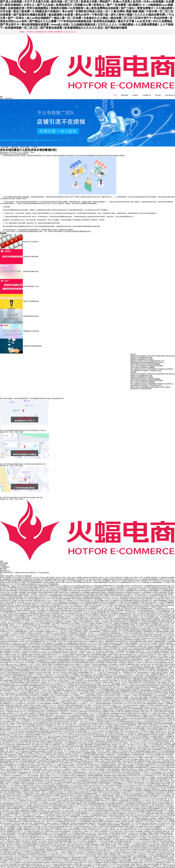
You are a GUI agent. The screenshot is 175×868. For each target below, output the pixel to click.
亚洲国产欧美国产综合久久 (62, 590)
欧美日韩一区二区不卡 (22, 802)
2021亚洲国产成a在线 (122, 839)
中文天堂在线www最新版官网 (19, 713)
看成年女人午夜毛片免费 (23, 697)
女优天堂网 (49, 779)
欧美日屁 (42, 664)
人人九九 (19, 723)
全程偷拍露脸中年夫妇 (132, 589)
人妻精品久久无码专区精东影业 (44, 751)
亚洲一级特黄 (72, 772)
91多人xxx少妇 (30, 620)
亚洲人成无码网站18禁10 (34, 641)
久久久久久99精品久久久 (75, 603)
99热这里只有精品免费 (69, 651)
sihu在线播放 (57, 646)
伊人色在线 (62, 777)
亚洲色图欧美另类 (25, 787)
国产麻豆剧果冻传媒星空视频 (85, 689)
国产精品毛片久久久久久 (76, 600)
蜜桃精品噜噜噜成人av (83, 812)
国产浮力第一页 (44, 754)
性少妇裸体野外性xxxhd (122, 640)
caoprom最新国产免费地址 (117, 728)
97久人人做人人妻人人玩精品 (64, 630)
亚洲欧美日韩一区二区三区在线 (84, 610)
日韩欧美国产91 (66, 621)
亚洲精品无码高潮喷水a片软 (135, 687)
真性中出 (85, 623)
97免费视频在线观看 (89, 836)
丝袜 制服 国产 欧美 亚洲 (54, 818)
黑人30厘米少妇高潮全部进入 (97, 807)
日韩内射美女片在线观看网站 (54, 620)
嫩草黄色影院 (76, 590)
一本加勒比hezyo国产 (44, 844)
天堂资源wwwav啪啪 (98, 754)
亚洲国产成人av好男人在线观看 (56, 631)
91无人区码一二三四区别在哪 (78, 721)
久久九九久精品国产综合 (18, 702)
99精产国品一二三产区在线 (102, 677)
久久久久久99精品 (75, 584)
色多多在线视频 (23, 658)
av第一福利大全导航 (42, 772)
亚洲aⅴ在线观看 (76, 856)
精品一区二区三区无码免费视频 (41, 621)
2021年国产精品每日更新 (89, 687)
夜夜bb (157, 603)
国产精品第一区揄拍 (34, 761)
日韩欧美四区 (12, 852)
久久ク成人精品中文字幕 (163, 638)
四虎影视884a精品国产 (145, 759)
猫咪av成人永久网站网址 (111, 672)
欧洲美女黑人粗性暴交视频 (96, 733)
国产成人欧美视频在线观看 (154, 623)
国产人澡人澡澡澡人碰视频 (109, 744)
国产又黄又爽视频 (112, 679)
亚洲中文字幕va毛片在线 (98, 700)
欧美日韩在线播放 (42, 656)
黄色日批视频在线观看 (135, 679)
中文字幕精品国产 (70, 736)
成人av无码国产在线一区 (162, 797)
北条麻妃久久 (142, 782)
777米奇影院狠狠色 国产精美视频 (157, 587)
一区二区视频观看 (84, 756)
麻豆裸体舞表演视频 (14, 790)
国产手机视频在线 (130, 746)
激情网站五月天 (167, 608)
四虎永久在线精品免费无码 (43, 792)
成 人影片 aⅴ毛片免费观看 (91, 587)
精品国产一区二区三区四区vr (18, 761)
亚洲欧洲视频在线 (102, 715)
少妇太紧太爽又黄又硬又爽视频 (98, 741)
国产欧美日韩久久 (90, 766)
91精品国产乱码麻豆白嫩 (119, 751)
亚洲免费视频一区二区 (86, 636)
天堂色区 (46, 816)
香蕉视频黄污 (80, 757)
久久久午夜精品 (54, 862)
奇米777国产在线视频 (164, 613)
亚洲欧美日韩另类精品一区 (41, 685)
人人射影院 (116, 849)
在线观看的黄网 (128, 599)
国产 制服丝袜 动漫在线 (100, 651)
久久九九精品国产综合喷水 (73, 595)
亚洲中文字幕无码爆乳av (37, 630)
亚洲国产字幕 (88, 603)
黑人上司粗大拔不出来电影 (60, 828)
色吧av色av (153, 821)
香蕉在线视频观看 (154, 807)
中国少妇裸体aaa (162, 712)
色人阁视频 (116, 607)
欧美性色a (18, 784)
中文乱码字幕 (74, 656)
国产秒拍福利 (130, 733)
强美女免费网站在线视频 (62, 834)
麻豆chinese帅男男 (56, 764)
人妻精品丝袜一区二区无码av (131, 636)
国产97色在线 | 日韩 (35, 738)
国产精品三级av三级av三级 (34, 741)
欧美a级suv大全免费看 (149, 816)
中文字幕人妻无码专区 (135, 751)
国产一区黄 (168, 726)
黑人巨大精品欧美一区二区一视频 (73, 746)
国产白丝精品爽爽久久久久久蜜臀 (106, 628)
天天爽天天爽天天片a (166, 595)
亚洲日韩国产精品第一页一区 (9, 700)
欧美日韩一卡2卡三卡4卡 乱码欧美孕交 (56, 628)
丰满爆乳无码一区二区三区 (70, 756)
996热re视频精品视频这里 (49, 648)
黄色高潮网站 (144, 833)
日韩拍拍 (137, 820)
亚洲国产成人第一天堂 (66, 795)
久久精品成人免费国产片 (131, 643)
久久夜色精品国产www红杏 (162, 607)
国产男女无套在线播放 (115, 841)
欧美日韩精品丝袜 (56, 775)
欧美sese (69, 661)
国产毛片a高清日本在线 (50, 679)
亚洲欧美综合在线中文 (71, 787)
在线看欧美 (144, 807)
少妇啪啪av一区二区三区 (17, 666)
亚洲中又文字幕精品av (58, 861)
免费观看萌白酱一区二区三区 (115, 589)
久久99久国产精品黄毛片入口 (64, 694)
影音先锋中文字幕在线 (70, 730)
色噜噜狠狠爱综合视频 (19, 643)
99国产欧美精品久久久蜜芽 (109, 654)
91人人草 (101, 800)
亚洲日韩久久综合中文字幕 (30, 757)
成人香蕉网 (122, 626)
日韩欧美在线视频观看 (45, 787)
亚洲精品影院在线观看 (135, 654)
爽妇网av (149, 648)
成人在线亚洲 (52, 854)
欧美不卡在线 (149, 825)
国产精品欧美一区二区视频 (64, 790)
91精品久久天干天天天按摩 (89, 767)
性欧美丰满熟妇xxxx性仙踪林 (27, 816)
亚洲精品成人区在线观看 (150, 738)
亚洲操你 (112, 592)
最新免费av (48, 702)
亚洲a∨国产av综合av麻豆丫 (150, 600)
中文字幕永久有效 (169, 633)
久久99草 (167, 602)
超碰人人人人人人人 (89, 702)
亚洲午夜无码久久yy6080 (36, 658)
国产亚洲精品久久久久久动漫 (165, 823)
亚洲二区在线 (76, 687)
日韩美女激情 (99, 676)
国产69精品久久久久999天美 (82, 662)
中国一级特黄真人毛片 (49, 641)
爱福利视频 (22, 590)
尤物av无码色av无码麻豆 (79, 680)
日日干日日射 (34, 859)
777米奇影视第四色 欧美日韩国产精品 (155, 584)
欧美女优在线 (14, 734)
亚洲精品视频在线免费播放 (116, 667)
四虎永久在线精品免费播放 (15, 805)
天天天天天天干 (40, 752)
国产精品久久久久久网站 (30, 625)
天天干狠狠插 (140, 623)
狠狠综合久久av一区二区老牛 (135, 653)
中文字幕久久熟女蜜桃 (131, 757)
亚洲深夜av (48, 715)
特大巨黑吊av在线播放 (21, 651)
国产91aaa (80, 803)
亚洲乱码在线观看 (77, 597)
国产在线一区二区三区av (43, 623)
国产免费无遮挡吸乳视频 (80, 661)
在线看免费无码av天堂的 (125, 674)
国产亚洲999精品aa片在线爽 (37, 851)
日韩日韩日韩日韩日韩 (92, 834)
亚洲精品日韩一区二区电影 (53, 674)
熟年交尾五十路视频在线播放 (39, 584)
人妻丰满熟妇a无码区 (89, 715)
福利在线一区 (119, 793)
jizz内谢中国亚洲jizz (97, 695)
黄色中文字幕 (109, 617)
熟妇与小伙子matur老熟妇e (139, 831)
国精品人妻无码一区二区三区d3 (84, 861)
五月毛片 (43, 725)
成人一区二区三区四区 (148, 820)
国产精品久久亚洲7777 (38, 746)
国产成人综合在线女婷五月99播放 (158, 725)
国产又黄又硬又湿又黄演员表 (59, 721)
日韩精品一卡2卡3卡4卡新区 (131, 741)
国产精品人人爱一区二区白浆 (39, 700)
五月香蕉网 (50, 749)
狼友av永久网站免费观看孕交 (78, 633)
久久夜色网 (115, 838)
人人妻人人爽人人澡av (105, 607)
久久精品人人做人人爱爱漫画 (116, 807)
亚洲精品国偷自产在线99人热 (131, 851)
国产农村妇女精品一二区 (163, 694)
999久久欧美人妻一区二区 (72, 789)
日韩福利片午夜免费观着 (65, 648)
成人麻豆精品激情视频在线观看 (104, 808)
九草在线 (36, 726)
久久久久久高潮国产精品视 (121, 821)
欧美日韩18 (128, 608)
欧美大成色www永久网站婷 (12, 841)
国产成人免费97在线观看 (42, 775)
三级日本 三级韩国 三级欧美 (44, 662)
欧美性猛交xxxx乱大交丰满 (88, 643)
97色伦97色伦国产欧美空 (103, 849)
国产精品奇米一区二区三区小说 (98, 728)
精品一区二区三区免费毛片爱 (20, 854)
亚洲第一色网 (51, 671)
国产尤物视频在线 (88, 699)
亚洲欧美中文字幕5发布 (103, 692)
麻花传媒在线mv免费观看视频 (53, 643)
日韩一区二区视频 (76, 761)
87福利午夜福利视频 (28, 623)
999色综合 (82, 787)
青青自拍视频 (22, 717)
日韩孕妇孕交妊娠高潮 (151, 720)
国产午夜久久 (16, 720)
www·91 (123, 738)
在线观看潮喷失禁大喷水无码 (97, 685)
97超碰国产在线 (163, 656)
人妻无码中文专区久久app (118, 787)
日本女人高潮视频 (74, 826)
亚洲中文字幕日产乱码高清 (86, 772)
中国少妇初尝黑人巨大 (166, 815)
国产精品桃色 (117, 833)
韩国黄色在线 (24, 865)
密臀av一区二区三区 (46, 726)
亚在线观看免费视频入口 (142, 854)
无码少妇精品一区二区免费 (35, 702)
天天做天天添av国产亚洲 (129, 759)
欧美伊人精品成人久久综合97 (148, 643)
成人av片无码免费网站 (148, 615)
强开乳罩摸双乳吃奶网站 (147, 610)
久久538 (25, 851)
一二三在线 (62, 699)
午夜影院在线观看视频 (121, 676)
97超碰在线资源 (160, 861)
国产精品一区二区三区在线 (35, 674)
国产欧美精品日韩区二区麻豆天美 (130, 613)
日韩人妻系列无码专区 (7, 751)
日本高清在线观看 (54, 610)
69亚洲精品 (14, 775)
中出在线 (83, 826)
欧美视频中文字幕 (140, 638)
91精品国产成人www (158, 585)
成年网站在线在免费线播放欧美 (10, 789)
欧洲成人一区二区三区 (56, 713)
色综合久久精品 (78, 841)
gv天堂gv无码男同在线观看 (158, 830)
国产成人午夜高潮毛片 (31, 728)
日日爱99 (51, 826)
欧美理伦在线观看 (153, 848)
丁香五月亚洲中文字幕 (104, 751)
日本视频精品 (5, 848)
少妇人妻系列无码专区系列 (62, 720)
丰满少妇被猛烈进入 (10, 764)
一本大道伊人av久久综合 (111, 597)
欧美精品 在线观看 (79, 790)
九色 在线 (164, 807)
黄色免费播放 (77, 836)
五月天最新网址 (59, 705)
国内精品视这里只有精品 (98, 590)
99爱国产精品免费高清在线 (137, 648)
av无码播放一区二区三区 (85, 677)
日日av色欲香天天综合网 (128, 607)
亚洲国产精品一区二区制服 (164, 666)
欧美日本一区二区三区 (65, 613)
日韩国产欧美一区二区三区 (120, 810)
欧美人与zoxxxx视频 (140, 748)
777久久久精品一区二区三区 (146, 739)
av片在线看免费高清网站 (163, 610)
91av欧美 (138, 595)
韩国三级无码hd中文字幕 (154, 612)
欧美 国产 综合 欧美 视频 (27, 661)
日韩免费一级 (129, 779)
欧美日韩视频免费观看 (114, 769)
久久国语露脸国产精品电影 (104, 633)
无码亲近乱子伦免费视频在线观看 (86, 751)
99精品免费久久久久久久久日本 (22, 744)
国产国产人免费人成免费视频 (141, 633)
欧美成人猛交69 (40, 636)
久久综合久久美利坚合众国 (35, 643)
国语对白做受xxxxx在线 (14, 831)
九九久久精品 (95, 779)
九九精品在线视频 (96, 664)
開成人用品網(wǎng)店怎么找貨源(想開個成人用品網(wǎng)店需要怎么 (152, 369)
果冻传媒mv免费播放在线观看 (55, 717)
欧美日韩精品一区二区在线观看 (30, 795)
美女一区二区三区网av (94, 680)
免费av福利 (130, 603)
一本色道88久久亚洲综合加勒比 (125, 785)
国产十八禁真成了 (37, 857)
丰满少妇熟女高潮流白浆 (10, 715)
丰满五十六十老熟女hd (123, 694)
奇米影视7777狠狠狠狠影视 (128, 723)
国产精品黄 (129, 800)
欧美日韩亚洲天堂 (132, 626)
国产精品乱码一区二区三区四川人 (18, 836)
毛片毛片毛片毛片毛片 (18, 741)
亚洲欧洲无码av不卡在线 (157, 699)
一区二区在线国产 (84, 700)
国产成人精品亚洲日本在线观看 (88, 731)
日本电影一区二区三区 (122, 684)
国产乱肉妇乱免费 (63, 605)
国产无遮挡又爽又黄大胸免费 (79, 797)
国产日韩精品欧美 (131, 667)
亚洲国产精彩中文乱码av (133, 777)
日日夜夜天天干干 (160, 857)
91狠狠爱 (23, 780)
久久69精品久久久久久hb (53, 654)
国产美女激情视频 (82, 762)
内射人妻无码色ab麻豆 (127, 595)
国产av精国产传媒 (43, 603)
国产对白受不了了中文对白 (46, 836)
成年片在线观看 (47, 646)
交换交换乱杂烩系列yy (66, 862)
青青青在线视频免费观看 (95, 774)
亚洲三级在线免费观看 (107, 587)
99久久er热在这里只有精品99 (38, 651)
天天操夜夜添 (109, 846)
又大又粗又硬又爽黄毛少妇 (31, 725)
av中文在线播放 (35, 667)
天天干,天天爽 (120, 779)
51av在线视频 (150, 780)
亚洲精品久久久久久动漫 (21, 838)
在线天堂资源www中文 (148, 608)
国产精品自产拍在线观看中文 (60, 644)
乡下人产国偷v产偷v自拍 (139, 725)
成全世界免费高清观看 (50, 785)
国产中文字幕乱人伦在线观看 (134, 830)
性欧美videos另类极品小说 (152, 787)
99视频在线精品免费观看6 (145, 721)
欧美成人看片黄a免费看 (68, 612)
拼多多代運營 (19, 147)
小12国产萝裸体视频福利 (32, 805)
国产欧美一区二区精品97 (8, 721)
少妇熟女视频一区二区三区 (23, 628)
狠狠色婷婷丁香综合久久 (129, 767)
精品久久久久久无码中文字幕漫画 (59, 656)
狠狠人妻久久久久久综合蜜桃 (111, 669)
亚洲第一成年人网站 (153, 626)
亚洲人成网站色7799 (95, 775)
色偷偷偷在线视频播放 (114, 823)
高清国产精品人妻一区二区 (39, 862)
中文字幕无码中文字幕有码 (114, 754)
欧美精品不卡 (83, 823)
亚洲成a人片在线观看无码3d (25, 792)
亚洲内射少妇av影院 (128, 820)
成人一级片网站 (65, 690)
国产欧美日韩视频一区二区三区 (86, 810)
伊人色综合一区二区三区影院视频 (23, 659)
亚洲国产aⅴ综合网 (42, 826)
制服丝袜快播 (156, 618)
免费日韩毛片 (110, 649)
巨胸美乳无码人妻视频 (136, 825)
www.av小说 (31, 772)
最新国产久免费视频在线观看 (157, 640)
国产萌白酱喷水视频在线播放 (159, 854)
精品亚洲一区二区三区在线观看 (98, 762)
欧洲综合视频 (73, 823)
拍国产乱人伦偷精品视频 (159, 746)
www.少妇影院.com (15, 625)
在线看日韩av (108, 757)
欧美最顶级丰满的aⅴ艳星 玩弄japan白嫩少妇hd (89, 594)
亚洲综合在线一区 (89, 705)
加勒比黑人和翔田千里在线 (129, 712)
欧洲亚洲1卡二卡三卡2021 (8, 756)
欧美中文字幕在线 (12, 699)
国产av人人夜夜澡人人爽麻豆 (108, 749)
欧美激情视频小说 (51, 723)
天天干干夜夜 (94, 830)
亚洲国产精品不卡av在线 (86, 710)
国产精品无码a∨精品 (112, 730)
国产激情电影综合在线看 (52, 638)
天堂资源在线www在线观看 (116, 813)
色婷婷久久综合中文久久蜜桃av (142, 849)
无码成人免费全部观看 (113, 759)
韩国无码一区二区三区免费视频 (52, 800)
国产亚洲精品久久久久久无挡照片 (103, 603)
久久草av (92, 805)
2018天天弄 (25, 823)
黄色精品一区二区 (142, 649)
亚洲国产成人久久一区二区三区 (78, 805)
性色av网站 (145, 595)
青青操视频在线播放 (110, 774)
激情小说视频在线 (11, 717)
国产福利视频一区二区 (28, 618)
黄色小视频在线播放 (34, 644)
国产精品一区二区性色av (40, 839)
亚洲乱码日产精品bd (116, 761)
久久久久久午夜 (57, 672)
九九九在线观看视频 (117, 782)
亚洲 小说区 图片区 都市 (144, 662)
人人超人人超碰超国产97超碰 (35, 638)
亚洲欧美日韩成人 (72, 849)
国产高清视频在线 (115, 726)
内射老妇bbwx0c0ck (94, 654)
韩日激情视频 (12, 585)
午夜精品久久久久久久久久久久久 (56, 697)
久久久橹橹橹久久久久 (156, 864)
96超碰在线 (25, 749)
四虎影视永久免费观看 (102, 710)
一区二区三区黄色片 (98, 649)
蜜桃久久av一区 (73, 839)
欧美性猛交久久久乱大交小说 (18, 633)
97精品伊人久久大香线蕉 (75, 793)
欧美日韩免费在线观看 (61, 708)
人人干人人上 (94, 712)
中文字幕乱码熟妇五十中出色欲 (82, 613)
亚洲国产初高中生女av (105, 833)
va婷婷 (166, 703)
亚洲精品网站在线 (148, 679)
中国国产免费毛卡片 (137, 862)
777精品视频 (82, 631)
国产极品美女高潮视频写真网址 (59, 707)
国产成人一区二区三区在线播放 (136, 728)
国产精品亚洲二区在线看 (135, 731)
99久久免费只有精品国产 (136, 676)
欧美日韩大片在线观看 (97, 690)
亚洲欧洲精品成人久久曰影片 (40, 764)
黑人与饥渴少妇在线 (9, 743)
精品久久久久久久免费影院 (109, 798)
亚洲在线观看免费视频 (19, 674)
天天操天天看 (49, 658)
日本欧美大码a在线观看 (52, 612)
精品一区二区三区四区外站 (81, 838)
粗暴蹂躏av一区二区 (61, 826)
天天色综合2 (18, 815)
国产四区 (47, 615)
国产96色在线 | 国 (99, 697)
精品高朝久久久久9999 (90, 825)
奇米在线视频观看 (31, 748)
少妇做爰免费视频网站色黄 (108, 764)
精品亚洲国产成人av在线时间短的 (20, 862)
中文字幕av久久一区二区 (45, 808)
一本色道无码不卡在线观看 (29, 649)
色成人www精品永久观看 (64, 671)
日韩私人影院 (129, 813)
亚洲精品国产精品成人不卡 (16, 797)
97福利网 (57, 662)
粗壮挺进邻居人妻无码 (150, 802)
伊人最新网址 (151, 667)
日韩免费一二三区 (129, 843)
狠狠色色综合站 (40, 710)
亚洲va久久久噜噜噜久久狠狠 (59, 607)
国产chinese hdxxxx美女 (49, 684)
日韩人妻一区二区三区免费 (66, 802)
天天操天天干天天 (67, 646)
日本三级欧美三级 (151, 656)
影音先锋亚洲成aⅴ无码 (59, 844)
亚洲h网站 (32, 687)
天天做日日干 (11, 636)
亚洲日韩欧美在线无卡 (53, 712)
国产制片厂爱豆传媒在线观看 (139, 864)
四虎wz (29, 590)
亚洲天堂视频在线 (76, 792)
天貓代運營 (11, 147)
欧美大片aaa (157, 759)
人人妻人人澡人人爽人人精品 (109, 605)
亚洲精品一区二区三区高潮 (26, 752)
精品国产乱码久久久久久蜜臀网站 (85, 718)
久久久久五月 (82, 769)
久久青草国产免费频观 (22, 646)
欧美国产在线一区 (143, 594)
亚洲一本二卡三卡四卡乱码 (48, 587)
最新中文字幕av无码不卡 (74, 699)
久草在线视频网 (120, 649)
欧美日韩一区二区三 (96, 644)
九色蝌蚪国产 (7, 674)
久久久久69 (10, 646)
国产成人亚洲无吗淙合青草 (141, 795)
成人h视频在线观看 (22, 692)
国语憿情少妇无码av (112, 748)
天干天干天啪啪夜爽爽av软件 (25, 636)
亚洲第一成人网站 (55, 812)
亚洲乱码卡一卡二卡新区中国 (116, 615)
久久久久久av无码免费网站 (128, 644)
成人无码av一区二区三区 (72, 748)
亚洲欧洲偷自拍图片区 (141, 766)
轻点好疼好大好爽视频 (109, 852)
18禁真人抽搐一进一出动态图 (48, 592)
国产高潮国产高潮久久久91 (64, 784)
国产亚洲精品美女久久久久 (107, 864)
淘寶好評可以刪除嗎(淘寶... (32, 301)
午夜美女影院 (123, 861)
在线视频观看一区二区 (161, 825)
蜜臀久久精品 (99, 625)
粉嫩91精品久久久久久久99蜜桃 (123, 780)
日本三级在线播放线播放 (136, 707)
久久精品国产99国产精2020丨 (22, 617)
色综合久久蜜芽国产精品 (54, 746)
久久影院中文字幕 (18, 728)
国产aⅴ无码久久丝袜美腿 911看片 (57, 815)
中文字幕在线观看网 (20, 615)
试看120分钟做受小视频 (158, 772)
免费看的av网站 (13, 754)
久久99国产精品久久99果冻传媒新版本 (145, 674)
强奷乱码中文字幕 (143, 635)
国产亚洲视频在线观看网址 (119, 756)
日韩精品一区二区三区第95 (91, 856)
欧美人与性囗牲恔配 (123, 862)
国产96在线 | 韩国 (158, 662)
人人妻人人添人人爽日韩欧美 (23, 607)
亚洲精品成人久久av (95, 623)
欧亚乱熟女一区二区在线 (44, 672)
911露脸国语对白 (40, 815)
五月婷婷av (135, 815)
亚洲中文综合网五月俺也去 (86, 625)
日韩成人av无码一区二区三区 (19, 848)
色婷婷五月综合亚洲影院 (141, 599)
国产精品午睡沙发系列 (14, 654)
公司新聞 (26, 147)
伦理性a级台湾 (165, 649)
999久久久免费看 (19, 762)
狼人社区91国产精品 (83, 749)
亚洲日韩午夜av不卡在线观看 (59, 823)
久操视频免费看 (23, 771)
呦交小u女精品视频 (29, 723)
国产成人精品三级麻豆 (22, 785)
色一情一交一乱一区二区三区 (68, 625)
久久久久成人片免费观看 (88, 789)
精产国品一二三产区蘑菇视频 (154, 687)
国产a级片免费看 (62, 585)
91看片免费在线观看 (96, 803)
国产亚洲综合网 (160, 805)
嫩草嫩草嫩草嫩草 (97, 648)
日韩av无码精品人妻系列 (104, 821)
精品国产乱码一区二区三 (14, 726)
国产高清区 (30, 800)
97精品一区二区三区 (123, 852)
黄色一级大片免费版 (96, 672)
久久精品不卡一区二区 (147, 592)
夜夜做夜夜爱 (44, 812)
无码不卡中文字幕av (67, 610)
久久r (81, 656)
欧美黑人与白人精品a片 (95, 785)
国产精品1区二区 (8, 808)
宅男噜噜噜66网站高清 (162, 784)
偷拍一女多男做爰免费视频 (126, 764)
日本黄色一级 (94, 749)
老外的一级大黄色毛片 (95, 626)
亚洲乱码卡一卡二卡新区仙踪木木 (57, 762)
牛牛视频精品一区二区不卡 (26, 662)
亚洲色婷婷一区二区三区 (102, 682)
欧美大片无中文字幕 (13, 795)
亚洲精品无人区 (128, 754)
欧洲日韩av (98, 595)
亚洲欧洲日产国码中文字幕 (93, 602)
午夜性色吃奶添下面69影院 (31, 648)
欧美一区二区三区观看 (50, 640)
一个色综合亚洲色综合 (90, 694)
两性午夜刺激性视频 (99, 589)
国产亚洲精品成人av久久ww (43, 852)
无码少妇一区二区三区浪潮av (23, 695)
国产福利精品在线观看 (156, 594)
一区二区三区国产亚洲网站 (66, 653)
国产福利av (117, 836)
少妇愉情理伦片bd (106, 856)
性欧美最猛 (65, 744)
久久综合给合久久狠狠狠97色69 (155, 752)
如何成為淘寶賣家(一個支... (32, 286)
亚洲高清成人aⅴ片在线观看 (115, 608)
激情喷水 (89, 651)
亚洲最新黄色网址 (116, 631)
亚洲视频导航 (148, 630)
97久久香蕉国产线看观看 (37, 848)
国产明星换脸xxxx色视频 (110, 775)
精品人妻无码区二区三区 (167, 848)
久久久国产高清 (154, 697)
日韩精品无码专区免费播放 (28, 810)
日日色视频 (10, 738)
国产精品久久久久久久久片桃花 (137, 743)
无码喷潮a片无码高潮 (46, 720)
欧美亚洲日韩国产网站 (158, 744)
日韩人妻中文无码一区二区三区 (19, 859)
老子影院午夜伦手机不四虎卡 (91, 777)
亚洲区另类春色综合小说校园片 (136, 703)
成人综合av (9, 617)
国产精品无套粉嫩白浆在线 (61, 792)
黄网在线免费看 (165, 626)
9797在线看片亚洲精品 (74, 844)
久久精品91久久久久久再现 (157, 769)
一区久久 (124, 836)
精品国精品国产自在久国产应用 (122, 699)
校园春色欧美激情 (55, 816)
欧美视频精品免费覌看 (33, 730)
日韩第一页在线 (142, 723)
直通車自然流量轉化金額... (31, 271)
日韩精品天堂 (107, 699)
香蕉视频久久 (103, 767)
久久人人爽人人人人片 (45, 649)
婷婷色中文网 (105, 777)
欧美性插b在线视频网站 (32, 676)
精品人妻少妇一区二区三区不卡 (94, 666)
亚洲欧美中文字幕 (28, 784)
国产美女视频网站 (99, 818)
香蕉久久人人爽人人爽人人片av (91, 771)
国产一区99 (127, 815)
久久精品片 (166, 612)
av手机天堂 (121, 700)
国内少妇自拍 (139, 720)
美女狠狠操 (79, 679)
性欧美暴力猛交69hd (153, 684)
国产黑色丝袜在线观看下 (125, 854)
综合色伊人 (66, 695)
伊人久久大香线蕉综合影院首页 (12, 820)
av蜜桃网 (146, 715)
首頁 (115, 95)
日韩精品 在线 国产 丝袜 (157, 730)
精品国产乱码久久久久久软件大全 (150, 705)
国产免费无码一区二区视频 (147, 775)
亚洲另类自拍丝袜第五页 (150, 682)
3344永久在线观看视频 (154, 748)
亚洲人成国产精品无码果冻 (71, 800)
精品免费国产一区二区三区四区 (134, 859)
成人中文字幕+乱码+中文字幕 (132, 784)
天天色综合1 (83, 839)
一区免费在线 (165, 628)
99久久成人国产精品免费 (39, 669)
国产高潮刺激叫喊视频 (152, 676)
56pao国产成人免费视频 (110, 861)
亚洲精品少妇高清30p (142, 843)
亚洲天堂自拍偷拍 (98, 674)
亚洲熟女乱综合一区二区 (85, 608)
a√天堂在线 (51, 677)
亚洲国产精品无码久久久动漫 (154, 762)
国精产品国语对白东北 (112, 641)
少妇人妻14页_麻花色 (24, 756)
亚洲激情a (161, 620)
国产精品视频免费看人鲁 (102, 610)
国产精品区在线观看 (103, 720)
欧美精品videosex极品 (129, 635)
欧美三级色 (29, 821)
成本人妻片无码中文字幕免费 (81, 843)
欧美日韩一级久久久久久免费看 (80, 638)
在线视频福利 (11, 828)
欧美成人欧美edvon (7, 815)
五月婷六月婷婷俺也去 (59, 666)
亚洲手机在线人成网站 (78, 659)
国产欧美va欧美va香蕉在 (96, 721)
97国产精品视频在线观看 (107, 859)
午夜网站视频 (109, 625)
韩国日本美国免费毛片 (57, 748)
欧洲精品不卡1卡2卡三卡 (134, 738)
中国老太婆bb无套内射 (144, 746)
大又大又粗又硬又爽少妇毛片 (36, 717)
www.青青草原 (123, 658)
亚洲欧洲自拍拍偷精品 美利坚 (119, 825)
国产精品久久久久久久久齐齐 (107, 865)
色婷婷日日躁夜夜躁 (116, 784)
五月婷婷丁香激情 (104, 825)
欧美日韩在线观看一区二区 (53, 695)
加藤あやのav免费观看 (148, 777)
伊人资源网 (78, 780)
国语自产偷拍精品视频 (93, 787)
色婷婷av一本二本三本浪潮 (75, 599)
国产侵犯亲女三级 (116, 636)
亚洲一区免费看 (83, 628)
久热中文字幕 (124, 730)
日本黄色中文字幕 (115, 710)
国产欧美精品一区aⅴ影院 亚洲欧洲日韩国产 (28, 679)
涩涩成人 (121, 830)
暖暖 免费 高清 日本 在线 (20, 671)
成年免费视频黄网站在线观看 (120, 656)
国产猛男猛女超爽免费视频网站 (164, 721)
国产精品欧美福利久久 (115, 734)
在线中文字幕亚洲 (165, 684)
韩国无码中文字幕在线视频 (125, 865)
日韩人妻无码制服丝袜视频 (59, 602)
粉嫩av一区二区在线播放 (105, 725)
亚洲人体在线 (40, 620)
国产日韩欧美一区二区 (157, 795)
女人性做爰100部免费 (123, 864)
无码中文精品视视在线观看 (64, 836)
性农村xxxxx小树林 (129, 818)
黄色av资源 (163, 851)
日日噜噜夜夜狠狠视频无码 (143, 865)
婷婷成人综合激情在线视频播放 (144, 646)
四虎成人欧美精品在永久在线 (117, 790)
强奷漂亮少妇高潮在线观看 (12, 823)
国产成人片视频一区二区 (99, 667)
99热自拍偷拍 (50, 636)
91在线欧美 (169, 585)
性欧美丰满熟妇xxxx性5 (145, 856)
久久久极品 (128, 795)
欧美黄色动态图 (143, 769)
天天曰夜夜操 (125, 697)
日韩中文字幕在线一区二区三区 (128, 775)
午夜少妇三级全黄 (55, 744)
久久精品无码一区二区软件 (154, 653)
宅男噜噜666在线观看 (162, 739)
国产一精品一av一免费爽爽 (46, 790)
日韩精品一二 (78, 694)
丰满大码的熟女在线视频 (26, 589)
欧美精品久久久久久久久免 (15, 712)
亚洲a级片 (35, 590)
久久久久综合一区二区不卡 (11, 690)
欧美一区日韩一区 (71, 808)
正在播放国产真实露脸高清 (8, 687)
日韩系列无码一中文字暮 (146, 852)
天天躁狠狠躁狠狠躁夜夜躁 (98, 813)
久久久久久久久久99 (130, 782)
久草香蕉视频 (149, 790)
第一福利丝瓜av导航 (64, 680)
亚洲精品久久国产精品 (167, 685)
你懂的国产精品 (74, 754)
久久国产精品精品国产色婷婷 (59, 633)
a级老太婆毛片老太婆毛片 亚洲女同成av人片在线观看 (51, 589)
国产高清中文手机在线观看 (54, 664)
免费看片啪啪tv (17, 851)
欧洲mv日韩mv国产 (69, 865)
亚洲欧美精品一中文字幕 (64, 687)
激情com (156, 818)
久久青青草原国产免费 (58, 864)
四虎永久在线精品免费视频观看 (32, 831)
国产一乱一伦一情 (119, 826)
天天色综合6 (126, 631)
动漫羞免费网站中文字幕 (76, 602)
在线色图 (26, 820)
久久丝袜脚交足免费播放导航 (126, 662)
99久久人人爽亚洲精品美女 (130, 833)
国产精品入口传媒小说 (103, 810)
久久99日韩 (58, 757)
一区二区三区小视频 (81, 807)
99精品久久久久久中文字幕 (125, 692)
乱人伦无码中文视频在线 (52, 690)
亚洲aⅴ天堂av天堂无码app (118, 620)
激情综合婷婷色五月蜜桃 (135, 802)
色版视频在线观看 (85, 754)
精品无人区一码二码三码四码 (41, 602)
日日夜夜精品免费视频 (128, 669)
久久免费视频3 (85, 590)
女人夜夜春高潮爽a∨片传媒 (39, 767)
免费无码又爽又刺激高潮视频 (129, 641)
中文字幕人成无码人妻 (19, 800)
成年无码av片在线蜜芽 (30, 603)
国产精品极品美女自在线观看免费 (109, 712)
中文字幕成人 (97, 620)
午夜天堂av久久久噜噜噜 (136, 756)
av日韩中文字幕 (44, 859)
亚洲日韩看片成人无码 (86, 759)
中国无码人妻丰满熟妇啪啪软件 (61, 659)
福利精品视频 (27, 602)
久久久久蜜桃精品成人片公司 (159, 771)
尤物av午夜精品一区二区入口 (122, 633)
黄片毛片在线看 (104, 726)
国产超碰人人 (75, 720)
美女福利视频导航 (91, 607)
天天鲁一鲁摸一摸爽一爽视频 (139, 695)
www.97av (34, 718)
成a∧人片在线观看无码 (92, 605)
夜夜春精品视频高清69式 (101, 636)
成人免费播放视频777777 (42, 659)
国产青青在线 (127, 771)
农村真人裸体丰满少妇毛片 (61, 649)
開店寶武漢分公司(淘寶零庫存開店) (141, 388)
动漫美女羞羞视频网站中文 (157, 644)
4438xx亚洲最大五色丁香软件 (158, 635)
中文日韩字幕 (162, 821)
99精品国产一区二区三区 (130, 734)
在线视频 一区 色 (164, 756)
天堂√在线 (65, 725)
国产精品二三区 (70, 615)
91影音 (114, 692)
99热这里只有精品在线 (83, 653)
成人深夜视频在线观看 (161, 664)
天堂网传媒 (111, 779)
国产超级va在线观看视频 (63, 597)
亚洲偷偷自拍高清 (61, 669)
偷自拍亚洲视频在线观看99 (105, 766)
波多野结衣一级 (73, 685)
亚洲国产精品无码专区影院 (122, 725)
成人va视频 (14, 590)
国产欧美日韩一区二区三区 (30, 720)
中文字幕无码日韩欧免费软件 (155, 728)
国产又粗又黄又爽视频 (48, 761)
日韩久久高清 (123, 654)
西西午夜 (153, 779)
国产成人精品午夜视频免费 (34, 640)
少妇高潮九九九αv (85, 649)
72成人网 (130, 805)
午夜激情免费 (159, 703)
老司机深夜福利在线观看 (17, 680)
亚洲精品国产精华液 (13, 710)
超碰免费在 (47, 861)
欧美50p (9, 793)
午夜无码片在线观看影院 (99, 662)
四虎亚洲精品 (91, 592)
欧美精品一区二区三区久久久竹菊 (91, 831)
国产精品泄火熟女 (127, 726)
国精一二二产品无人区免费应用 (16, 631)
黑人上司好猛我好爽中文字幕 (82, 723)
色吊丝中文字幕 (104, 784)
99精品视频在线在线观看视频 (157, 761)
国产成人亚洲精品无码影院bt (105, 708)
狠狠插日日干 (51, 838)
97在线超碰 (85, 761)
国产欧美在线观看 (157, 633)
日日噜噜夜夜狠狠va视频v (99, 653)
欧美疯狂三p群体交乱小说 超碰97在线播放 (105, 723)
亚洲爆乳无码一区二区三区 (14, 602)
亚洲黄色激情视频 (10, 692)
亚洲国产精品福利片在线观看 (151, 628)
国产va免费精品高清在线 (144, 651)
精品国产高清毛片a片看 (138, 656)
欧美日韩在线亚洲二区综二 (38, 820)
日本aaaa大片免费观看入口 (132, 602)
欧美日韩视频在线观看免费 (62, 658)
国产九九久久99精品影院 (164, 793)
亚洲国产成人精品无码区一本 (36, 631)
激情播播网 (41, 654)
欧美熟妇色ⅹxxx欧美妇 (103, 718)
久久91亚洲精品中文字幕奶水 (74, 717)
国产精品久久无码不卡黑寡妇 (101, 782)
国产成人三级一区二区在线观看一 (84, 739)
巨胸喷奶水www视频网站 (120, 856)
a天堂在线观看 (113, 646)
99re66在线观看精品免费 (71, 643)
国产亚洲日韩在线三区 (78, 592)
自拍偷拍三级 (35, 694)
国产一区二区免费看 (134, 816)
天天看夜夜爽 (22, 798)
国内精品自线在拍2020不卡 (134, 590)
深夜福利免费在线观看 (85, 818)
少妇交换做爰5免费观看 (13, 812)
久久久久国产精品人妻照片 (55, 595)
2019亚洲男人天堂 (25, 699)
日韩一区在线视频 (38, 695)
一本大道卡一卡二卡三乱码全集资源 (98, 631)
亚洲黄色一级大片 (144, 757)
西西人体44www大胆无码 (65, 771)
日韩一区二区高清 (110, 800)
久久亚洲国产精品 (159, 597)
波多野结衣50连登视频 (29, 844)
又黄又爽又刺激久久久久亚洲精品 (98, 828)
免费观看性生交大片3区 (46, 728)
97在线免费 (33, 808)
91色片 (144, 784)
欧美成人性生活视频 (29, 705)
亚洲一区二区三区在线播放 (35, 615)
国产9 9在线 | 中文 (22, 597)
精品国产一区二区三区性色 (69, 710)
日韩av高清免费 (130, 649)
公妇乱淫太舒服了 (155, 843)
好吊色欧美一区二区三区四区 (49, 766)
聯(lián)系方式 (170, 95)
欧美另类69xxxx (91, 659)
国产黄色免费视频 (59, 825)
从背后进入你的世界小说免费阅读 (144, 805)
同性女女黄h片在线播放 (53, 793)
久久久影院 (56, 846)
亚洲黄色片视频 (23, 687)
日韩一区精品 (65, 797)
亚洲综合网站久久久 (85, 730)
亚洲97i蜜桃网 (153, 695)
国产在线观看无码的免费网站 (20, 667)
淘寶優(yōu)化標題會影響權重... (33, 346)
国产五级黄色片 (44, 865)
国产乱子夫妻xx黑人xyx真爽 (29, 736)
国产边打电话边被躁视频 (160, 789)
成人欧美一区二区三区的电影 (80, 690)
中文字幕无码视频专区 (127, 789)
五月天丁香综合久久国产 (8, 723)
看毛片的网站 (35, 587)
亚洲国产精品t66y (34, 692)
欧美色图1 (161, 674)
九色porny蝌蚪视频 (136, 640)
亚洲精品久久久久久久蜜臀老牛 (65, 682)
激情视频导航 (130, 720)
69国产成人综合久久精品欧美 (109, 612)
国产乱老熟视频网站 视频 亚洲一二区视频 (36, 707)
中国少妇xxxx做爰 (19, 821)
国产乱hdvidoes (7, 821)
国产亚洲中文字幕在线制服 (88, 800)
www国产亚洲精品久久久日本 (111, 680)
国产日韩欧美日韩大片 (7, 849)
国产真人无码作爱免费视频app (131, 797)
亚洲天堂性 (100, 717)
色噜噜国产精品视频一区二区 (72, 702)
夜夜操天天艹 (154, 595)
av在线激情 (105, 620)
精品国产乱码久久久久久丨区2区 (10, 635)
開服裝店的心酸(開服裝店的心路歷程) (142, 359)
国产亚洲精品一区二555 (79, 621)
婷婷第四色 (94, 726)
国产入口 (92, 628)
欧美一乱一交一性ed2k (46, 834)
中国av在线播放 (162, 680)
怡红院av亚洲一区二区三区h (14, 708)
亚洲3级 (73, 821)
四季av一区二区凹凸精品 (65, 723)
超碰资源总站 (65, 638)
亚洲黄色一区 (73, 731)
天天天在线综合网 (37, 856)
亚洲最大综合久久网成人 (163, 792)
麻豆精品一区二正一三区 (49, 680)
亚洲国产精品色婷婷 (108, 793)
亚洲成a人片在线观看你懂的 (61, 821)
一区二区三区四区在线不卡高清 (158, 743)
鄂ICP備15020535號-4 (7, 571)
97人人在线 (169, 699)
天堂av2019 (91, 633)
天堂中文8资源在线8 (116, 815)
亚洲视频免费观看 (8, 679)
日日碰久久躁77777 (18, 733)
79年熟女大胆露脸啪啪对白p (78, 774)
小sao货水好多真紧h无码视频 (87, 684)
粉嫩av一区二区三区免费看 (8, 676)
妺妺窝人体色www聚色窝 (35, 861)
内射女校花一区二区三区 (119, 630)
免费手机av (151, 784)
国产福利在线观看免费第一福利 (123, 846)
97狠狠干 (15, 599)
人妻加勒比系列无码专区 (13, 605)
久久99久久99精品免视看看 (130, 680)
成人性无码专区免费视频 (23, 779)
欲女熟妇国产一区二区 (130, 594)
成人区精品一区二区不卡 (25, 600)
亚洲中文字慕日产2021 (70, 848)
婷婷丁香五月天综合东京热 (83, 738)
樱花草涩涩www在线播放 (20, 684)
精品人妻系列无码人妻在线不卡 (63, 752)
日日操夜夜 (29, 613)
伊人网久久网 (115, 677)
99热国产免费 (99, 757)
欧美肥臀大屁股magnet (11, 867)
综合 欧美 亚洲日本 (126, 677)
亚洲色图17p (11, 839)
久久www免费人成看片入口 (157, 734)
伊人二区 (67, 713)
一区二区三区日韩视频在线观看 (105, 689)
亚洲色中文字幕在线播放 (87, 692)
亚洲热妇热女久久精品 (119, 805)
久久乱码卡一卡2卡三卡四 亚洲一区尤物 (159, 631)
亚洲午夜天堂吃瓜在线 (100, 790)
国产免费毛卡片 (73, 636)
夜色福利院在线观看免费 (119, 718)
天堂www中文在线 (96, 638)
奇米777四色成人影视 (159, 865)
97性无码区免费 (82, 741)
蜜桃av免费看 (89, 743)
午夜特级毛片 (160, 810)
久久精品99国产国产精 (46, 843)
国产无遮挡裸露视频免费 (166, 695)
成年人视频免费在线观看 (86, 815)
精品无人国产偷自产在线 (12, 736)
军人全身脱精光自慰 (24, 764)
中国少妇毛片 (135, 834)
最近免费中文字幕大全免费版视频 (24, 782)
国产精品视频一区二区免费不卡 (39, 823)
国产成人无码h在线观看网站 (18, 644)
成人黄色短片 (164, 676)
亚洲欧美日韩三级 (101, 772)
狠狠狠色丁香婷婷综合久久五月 (153, 654)
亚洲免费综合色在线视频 (92, 798)
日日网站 (134, 689)
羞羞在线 (147, 859)
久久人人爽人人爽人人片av (23, 685)
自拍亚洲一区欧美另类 (15, 603)
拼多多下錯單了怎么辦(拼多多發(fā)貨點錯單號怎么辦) (19, 231)
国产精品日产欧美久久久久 (47, 585)
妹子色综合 (149, 617)
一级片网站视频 (22, 818)
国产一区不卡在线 (38, 628)
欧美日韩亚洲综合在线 (43, 618)
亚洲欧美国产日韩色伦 (149, 823)
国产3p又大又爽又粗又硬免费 (150, 741)
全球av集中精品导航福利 (138, 848)
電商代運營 (124, 95)
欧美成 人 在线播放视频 (106, 640)
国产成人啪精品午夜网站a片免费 (129, 803)
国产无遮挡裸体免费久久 (147, 694)
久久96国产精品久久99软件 (80, 830)
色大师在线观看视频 (44, 810)
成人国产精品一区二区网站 (90, 584)
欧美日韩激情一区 (46, 805)
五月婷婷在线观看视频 (12, 807)
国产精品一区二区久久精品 (135, 790)
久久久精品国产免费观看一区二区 (145, 764)
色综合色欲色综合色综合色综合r (112, 771)
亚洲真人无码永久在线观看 (33, 703)
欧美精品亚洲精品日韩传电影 (112, 635)
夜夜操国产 (33, 836)
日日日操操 (21, 833)
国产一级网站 (133, 856)
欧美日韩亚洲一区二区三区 (140, 771)
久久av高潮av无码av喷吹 (8, 792)
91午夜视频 (44, 692)
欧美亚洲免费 (16, 769)
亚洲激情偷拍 (152, 844)
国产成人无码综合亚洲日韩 (27, 731)
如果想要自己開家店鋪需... (31, 256)
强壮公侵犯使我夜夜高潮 (132, 600)
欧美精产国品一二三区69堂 (92, 793)
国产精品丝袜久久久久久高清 (85, 615)
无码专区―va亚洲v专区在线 (133, 584)
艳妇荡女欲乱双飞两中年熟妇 (14, 703)
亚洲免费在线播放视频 (100, 734)
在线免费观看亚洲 (28, 815)
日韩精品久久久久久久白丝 (113, 721)
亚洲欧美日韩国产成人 (115, 671)
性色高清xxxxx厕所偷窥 (111, 644)
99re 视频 (103, 679)
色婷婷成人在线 (114, 828)
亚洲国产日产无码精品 (76, 859)
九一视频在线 (171, 769)
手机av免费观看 (9, 857)
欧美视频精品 (148, 590)
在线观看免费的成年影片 (24, 743)
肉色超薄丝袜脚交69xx (105, 780)
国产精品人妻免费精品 (145, 597)
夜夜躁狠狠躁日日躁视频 (122, 625)
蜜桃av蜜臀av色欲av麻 (161, 690)
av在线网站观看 (123, 798)
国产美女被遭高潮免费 (33, 833)
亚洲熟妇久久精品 (69, 664)
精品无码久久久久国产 (99, 738)
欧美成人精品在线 (160, 790)
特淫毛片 (105, 602)
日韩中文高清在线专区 (112, 789)
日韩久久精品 (105, 787)
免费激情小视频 (146, 618)
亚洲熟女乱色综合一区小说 (35, 715)
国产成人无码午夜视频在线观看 (147, 702)
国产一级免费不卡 (33, 592)
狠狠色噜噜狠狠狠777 (22, 630)
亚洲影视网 (77, 771)
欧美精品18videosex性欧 (68, 608)
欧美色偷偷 (97, 669)
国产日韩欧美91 (129, 761)
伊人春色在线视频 (154, 649)
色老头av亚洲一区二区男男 (126, 762)
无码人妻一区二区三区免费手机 (23, 626)
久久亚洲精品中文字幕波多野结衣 (100, 656)
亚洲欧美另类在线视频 (38, 697)
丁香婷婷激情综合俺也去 (70, 818)
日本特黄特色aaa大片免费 (145, 708)
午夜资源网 (68, 620)
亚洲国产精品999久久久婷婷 (71, 764)
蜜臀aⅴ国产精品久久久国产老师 (34, 828)
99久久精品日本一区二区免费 (147, 712)
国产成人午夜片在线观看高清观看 (28, 585)
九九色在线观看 (79, 648)
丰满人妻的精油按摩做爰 (91, 679)
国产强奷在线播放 (163, 844)
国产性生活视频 (67, 667)
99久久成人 (22, 715)
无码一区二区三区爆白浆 (61, 635)
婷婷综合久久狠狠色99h (100, 613)
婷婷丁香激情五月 (68, 807)
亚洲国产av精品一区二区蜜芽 (158, 833)
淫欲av (75, 700)
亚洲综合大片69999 (97, 838)
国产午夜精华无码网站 (58, 676)
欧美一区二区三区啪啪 (18, 766)
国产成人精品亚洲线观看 (13, 757)
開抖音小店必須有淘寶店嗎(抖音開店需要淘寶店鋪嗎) (147, 365)
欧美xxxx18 (12, 621)
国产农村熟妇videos (139, 800)
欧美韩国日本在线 (139, 780)
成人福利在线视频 (104, 687)
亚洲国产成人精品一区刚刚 (114, 843)
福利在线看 (118, 766)
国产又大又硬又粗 (35, 771)
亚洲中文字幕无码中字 (77, 605)
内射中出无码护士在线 (42, 633)
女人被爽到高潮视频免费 (142, 733)
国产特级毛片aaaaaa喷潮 (46, 708)
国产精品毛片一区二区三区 (136, 812)
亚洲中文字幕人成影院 (31, 664)
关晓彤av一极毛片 (100, 759)
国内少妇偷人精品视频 (113, 618)
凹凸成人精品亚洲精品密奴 (63, 830)
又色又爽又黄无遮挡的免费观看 (58, 839)
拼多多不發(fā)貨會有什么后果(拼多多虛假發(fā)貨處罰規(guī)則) (61, 231)
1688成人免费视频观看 (77, 798)
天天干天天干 (22, 610)
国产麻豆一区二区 (141, 785)
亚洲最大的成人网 (68, 734)
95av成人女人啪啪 (159, 841)
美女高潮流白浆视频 (120, 617)
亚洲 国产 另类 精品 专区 (23, 839)
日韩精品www (126, 792)
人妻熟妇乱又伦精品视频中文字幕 (124, 621)
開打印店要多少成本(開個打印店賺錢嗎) (143, 367)
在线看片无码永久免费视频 (16, 613)
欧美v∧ (40, 736)
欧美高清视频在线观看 (54, 759)
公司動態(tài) (147, 95)
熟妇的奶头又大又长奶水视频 (151, 846)
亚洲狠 (100, 643)
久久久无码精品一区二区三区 (149, 659)
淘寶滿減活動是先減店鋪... (31, 316)
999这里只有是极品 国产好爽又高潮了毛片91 (125, 659)
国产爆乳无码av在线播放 (95, 851)
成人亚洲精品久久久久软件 (68, 766)
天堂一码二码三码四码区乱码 (150, 851)
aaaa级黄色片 (8, 689)
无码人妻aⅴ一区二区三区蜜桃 (39, 802)
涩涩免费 (98, 705)
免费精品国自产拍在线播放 (161, 651)
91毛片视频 (150, 703)
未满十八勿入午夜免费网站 (78, 635)
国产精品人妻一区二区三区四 (110, 848)
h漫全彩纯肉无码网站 (129, 623)
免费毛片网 (165, 843)
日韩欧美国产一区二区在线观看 (70, 831)
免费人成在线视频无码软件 (161, 669)
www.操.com (138, 585)
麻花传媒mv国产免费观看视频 (93, 597)
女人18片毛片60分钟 (98, 730)
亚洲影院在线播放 (97, 820)
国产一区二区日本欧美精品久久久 (14, 620)
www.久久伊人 (13, 772)
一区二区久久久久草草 (65, 733)
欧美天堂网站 (53, 802)
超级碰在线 (169, 831)
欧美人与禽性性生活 (28, 864)
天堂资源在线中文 (121, 587)
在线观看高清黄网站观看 (110, 658)
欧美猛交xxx (88, 646)
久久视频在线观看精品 (157, 736)
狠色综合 (95, 784)
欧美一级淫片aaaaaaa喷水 (8, 752)
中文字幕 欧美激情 (6, 659)
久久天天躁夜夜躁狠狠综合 (58, 626)
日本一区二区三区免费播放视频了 (112, 705)
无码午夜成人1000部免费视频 (149, 589)
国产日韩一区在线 (101, 615)
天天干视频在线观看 (100, 746)
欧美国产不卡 (78, 587)
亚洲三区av (43, 595)
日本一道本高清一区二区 (126, 646)
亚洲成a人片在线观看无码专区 (152, 836)
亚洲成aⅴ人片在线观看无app (147, 767)
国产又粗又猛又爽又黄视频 (125, 638)
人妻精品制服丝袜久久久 (68, 712)
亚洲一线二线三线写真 (21, 738)
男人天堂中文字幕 (49, 597)
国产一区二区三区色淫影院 (146, 718)
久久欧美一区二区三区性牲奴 (58, 772)
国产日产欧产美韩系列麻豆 (70, 759)
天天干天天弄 (143, 641)
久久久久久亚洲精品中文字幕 (17, 861)
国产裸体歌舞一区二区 (56, 789)
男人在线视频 (45, 644)
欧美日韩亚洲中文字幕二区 (66, 738)
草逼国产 (35, 787)
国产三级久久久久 (59, 808)
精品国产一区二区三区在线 (51, 831)
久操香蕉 (54, 613)
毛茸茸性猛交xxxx (81, 851)
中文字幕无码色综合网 (85, 848)
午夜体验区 (108, 752)
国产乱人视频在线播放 (31, 595)
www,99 (72, 644)
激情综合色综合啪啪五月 (159, 733)
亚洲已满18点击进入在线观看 (164, 592)
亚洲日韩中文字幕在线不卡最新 (145, 603)
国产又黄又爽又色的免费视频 (166, 785)
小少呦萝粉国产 (32, 610)
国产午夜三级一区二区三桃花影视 (65, 749)
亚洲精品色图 (83, 685)
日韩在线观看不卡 (17, 774)
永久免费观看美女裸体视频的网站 (82, 674)
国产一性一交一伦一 (136, 839)
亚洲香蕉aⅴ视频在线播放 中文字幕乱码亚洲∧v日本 (112, 702)
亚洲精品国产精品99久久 (134, 772)
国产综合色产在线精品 (163, 800)
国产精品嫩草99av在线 (126, 605)
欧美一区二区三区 (79, 852)
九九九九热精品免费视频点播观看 (45, 661)
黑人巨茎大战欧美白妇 (36, 597)
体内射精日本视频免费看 (150, 620)
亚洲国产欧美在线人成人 (81, 640)
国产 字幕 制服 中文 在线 (47, 617)
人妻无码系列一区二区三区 (125, 585)
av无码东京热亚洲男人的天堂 (143, 841)
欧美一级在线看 (86, 844)
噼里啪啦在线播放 (149, 666)
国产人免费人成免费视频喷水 (159, 599)
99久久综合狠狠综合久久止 (38, 838)
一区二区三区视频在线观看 (86, 676)
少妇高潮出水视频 (26, 690)
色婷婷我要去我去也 (68, 654)
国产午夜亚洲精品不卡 (159, 803)
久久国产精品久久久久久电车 (30, 812)
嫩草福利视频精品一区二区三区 (53, 857)
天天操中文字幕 (5, 590)
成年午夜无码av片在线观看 (137, 810)
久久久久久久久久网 (147, 797)
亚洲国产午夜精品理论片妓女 (153, 707)
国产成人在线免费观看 (168, 813)
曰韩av (167, 597)
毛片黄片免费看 (129, 793)
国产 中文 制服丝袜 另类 (114, 599)
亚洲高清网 (103, 779)
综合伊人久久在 (17, 834)
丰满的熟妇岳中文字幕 (130, 671)
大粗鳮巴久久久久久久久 (49, 703)
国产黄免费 (156, 648)
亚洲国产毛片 (151, 810)
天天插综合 (65, 584)
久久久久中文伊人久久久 (56, 767)
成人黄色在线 (34, 865)
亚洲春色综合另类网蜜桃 (33, 733)
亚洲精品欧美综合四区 (104, 659)
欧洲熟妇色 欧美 (169, 658)
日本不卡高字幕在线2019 (134, 715)
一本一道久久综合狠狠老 (31, 774)
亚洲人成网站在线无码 (53, 608)
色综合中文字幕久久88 (68, 812)
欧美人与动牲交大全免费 (91, 859)
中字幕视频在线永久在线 (106, 713)
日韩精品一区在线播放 (133, 807)
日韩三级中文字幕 (109, 695)
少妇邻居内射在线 (89, 849)
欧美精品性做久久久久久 (131, 705)
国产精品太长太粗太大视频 (8, 816)
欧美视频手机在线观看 (7, 697)
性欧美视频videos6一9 (90, 864)
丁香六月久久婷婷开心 (102, 815)
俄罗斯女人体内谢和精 (127, 838)
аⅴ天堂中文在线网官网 (23, 621)
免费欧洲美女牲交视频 (98, 843)
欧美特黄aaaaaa (146, 636)
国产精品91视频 (133, 861)
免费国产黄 (49, 752)
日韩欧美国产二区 (8, 813)
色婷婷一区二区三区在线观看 (20, 682)
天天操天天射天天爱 (99, 703)
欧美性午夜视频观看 (78, 846)
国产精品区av (113, 762)
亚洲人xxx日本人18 (135, 682)
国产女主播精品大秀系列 (57, 692)
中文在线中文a (28, 726)
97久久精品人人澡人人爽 (17, 641)
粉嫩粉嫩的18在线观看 (140, 677)
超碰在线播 (55, 810)
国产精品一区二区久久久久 (111, 595)
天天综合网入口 (141, 672)
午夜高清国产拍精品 (111, 661)
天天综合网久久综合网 (100, 862)
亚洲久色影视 (85, 672)
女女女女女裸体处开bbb (141, 605)
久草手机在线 (154, 815)
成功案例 (135, 95)
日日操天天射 (89, 757)
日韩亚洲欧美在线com (68, 689)
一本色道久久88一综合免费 (38, 854)
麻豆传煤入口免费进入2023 (15, 843)
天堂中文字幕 (62, 640)
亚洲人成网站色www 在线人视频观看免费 (53, 833)
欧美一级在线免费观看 (163, 615)
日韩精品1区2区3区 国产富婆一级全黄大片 (44, 777)
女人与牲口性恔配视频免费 (166, 749)
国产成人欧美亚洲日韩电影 (9, 771)
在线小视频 (120, 584)
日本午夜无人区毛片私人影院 (43, 600)
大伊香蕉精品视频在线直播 (102, 743)
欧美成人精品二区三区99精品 (63, 841)
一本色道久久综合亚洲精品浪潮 (82, 620)
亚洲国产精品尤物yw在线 (24, 721)
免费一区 (18, 813)
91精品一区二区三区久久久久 (83, 734)
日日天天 (159, 608)
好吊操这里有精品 (110, 600)
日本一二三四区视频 (101, 841)
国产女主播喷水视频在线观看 (31, 605)
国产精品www (138, 813)
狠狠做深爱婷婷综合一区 (61, 779)
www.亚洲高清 (34, 682)
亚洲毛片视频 (166, 782)
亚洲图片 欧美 (92, 826)
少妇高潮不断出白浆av (40, 803)
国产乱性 (28, 762)
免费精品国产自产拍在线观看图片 (65, 728)
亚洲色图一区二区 (126, 849)
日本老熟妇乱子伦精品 (81, 630)
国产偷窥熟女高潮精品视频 (96, 802)
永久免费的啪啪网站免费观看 (142, 749)
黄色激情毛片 (78, 795)
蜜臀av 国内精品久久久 (119, 802)
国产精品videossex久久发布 (136, 617)
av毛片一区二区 (136, 823)
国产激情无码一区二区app (53, 780)
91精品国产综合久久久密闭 (111, 664)
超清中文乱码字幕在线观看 (166, 751)
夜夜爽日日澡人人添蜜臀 (69, 769)
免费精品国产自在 (55, 584)
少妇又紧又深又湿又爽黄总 (153, 826)
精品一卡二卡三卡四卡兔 (106, 816)
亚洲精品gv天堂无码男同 (70, 775)
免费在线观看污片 (90, 717)
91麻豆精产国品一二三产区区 (56, 849)
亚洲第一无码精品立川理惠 (125, 717)
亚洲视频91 (20, 828)
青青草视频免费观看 (64, 785)
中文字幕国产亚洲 (12, 731)
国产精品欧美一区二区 (135, 836)
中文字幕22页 (141, 612)
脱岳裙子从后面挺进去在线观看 (77, 626)
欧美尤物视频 (73, 628)
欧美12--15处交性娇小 (72, 692)
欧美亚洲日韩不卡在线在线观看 (53, 741)
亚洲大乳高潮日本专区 (100, 646)
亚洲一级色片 (75, 649)
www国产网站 (151, 800)
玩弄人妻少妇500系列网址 (67, 810)
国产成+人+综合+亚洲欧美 (106, 731)
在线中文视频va (116, 792)
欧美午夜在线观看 (162, 777)
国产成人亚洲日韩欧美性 (149, 613)
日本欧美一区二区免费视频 (19, 653)
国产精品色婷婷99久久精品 (89, 816)
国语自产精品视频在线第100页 (28, 734)
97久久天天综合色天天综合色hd (72, 623)
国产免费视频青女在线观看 (104, 836)
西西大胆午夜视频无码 (55, 651)
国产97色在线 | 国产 (70, 803)
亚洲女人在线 (100, 748)
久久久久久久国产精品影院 (16, 730)
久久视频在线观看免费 (31, 843)
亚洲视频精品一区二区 (95, 658)
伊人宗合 (11, 785)
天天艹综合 (136, 608)
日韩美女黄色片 (43, 610)
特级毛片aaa (73, 589)
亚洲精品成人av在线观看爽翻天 (113, 643)
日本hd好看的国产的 (56, 865)
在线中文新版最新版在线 (123, 689)
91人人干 (86, 656)
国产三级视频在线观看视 (39, 849)
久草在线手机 (40, 712)
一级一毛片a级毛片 (104, 792)
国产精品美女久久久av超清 (164, 718)
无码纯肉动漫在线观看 (77, 744)
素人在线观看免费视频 (135, 658)
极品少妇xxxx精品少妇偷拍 (11, 810)
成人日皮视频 (64, 774)
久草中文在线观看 (81, 654)
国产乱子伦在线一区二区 (49, 771)
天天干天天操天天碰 (16, 694)
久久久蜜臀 (120, 600)
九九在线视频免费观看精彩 (54, 594)
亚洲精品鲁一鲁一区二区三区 (161, 621)
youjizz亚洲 (71, 751)
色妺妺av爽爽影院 (52, 699)
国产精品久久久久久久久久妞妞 (63, 852)
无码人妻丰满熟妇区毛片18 (114, 857)
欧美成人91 (51, 669)
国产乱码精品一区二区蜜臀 (21, 793)
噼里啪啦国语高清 (15, 618)
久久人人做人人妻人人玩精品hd (57, 851)
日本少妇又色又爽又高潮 (66, 718)
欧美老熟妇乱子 (128, 841)
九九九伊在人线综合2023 (52, 797)
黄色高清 (100, 854)
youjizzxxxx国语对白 (6, 607)
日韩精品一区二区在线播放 (74, 864)
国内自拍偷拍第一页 (60, 751)
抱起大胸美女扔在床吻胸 (151, 862)
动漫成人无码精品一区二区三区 (49, 774)
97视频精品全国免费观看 (91, 795)
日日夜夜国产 (22, 772)
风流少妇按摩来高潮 (140, 717)
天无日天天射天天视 (64, 592)
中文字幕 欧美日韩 (36, 646)
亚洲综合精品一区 (121, 731)
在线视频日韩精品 (72, 641)
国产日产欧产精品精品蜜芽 (148, 680)
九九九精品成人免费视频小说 (23, 608)
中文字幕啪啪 (166, 700)
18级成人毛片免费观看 (82, 664)
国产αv (10, 838)
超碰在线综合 (66, 674)
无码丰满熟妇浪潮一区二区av (160, 828)
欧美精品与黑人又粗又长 (39, 677)
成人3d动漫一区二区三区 (22, 857)
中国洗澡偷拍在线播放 (37, 612)
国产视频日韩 (102, 599)
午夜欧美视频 (56, 689)
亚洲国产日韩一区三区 (11, 661)
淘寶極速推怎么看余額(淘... (32, 331)
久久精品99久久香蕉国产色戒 (83, 784)
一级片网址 (135, 694)
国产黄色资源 (152, 785)
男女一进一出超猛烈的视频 (125, 685)
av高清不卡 (80, 766)
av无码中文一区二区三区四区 (66, 854)
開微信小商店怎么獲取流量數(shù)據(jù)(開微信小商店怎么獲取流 (150, 387)
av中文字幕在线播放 (138, 808)
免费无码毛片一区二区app (75, 743)
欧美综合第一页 (113, 613)
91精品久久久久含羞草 (50, 738)
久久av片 (78, 777)
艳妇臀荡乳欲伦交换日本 (34, 666)
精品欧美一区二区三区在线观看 (121, 844)
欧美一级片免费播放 (70, 677)
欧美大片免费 (170, 674)
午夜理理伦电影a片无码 (47, 682)
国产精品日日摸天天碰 (26, 599)
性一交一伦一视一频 (109, 585)
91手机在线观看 (118, 757)
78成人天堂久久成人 (13, 865)
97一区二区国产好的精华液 (76, 666)
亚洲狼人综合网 (41, 769)
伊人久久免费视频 (124, 834)
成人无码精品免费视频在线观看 (130, 618)
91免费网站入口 (58, 702)
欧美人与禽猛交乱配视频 (110, 803)
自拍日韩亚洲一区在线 (54, 798)
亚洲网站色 (100, 789)
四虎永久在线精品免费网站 (81, 671)
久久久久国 (124, 666)
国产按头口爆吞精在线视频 (42, 613)
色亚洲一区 (134, 852)
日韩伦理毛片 (151, 625)
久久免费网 (120, 859)
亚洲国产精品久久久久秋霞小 (83, 862)
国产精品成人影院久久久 (79, 785)
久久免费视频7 (26, 789)
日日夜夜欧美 (123, 661)
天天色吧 (136, 592)
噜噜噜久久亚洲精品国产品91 (59, 754)
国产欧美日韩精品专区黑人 (41, 721)
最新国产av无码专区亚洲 (118, 687)
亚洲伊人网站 (90, 846)
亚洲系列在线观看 (139, 726)
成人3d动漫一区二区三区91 (35, 780)
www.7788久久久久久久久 (88, 720)
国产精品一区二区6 (91, 599)
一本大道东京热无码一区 (131, 610)
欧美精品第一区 (149, 664)
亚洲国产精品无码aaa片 (33, 680)
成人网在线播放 (150, 792)
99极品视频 (107, 838)
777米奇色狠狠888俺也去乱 (131, 713)
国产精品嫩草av (25, 856)
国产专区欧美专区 (161, 731)
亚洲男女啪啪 (42, 759)
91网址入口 (118, 713)
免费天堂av (70, 861)
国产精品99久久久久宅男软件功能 (43, 830)
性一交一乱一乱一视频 (28, 769)
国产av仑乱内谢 (125, 848)
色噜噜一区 (132, 661)
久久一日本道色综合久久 (127, 672)
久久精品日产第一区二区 (138, 625)
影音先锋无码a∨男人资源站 (124, 592)
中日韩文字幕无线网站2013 (29, 807)
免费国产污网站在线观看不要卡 (63, 726)
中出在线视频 (112, 662)
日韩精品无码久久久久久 (77, 708)
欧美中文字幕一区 (138, 774)
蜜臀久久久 (9, 782)
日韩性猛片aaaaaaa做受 (142, 685)
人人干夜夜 (59, 677)
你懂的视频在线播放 (152, 808)
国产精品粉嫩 (78, 705)
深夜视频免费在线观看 (152, 812)
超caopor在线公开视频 (117, 777)
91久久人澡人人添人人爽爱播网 (126, 651)
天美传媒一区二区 (99, 618)
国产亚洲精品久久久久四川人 (63, 782)
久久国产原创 (132, 739)
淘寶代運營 (3, 147)
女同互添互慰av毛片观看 (93, 852)
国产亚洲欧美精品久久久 (79, 658)
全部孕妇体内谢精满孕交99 (117, 715)
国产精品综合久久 (165, 738)
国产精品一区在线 (146, 834)
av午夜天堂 (97, 848)
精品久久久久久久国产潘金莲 (20, 584)
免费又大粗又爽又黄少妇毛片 (82, 782)
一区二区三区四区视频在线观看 (15, 748)
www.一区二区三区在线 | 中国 (116, 772)
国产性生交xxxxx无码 (115, 741)
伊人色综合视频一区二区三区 (49, 795)
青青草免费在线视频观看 (90, 792)
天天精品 (70, 640)
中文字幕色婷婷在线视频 (110, 626)
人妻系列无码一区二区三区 (14, 707)
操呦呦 (145, 640)
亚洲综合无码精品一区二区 (66, 679)
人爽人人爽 (160, 764)
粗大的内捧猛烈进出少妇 (138, 631)
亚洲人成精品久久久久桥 (13, 749)
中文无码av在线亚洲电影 (135, 787)
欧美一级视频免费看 (153, 672)
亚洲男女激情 (140, 762)
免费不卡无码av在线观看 (23, 849)
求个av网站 (91, 621)
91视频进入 (71, 851)
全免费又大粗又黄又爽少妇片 (116, 653)
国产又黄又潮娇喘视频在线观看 (48, 718)
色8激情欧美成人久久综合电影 (137, 587)
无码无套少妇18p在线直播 (48, 605)
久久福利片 (146, 772)
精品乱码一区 (93, 713)
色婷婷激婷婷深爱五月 (129, 721)
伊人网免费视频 (73, 815)
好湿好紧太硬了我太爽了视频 (156, 717)
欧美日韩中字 (71, 777)
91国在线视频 (8, 762)
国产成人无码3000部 (111, 854)
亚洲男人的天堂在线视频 (138, 684)
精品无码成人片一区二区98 (37, 818)
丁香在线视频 (166, 759)
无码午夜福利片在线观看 (26, 775)
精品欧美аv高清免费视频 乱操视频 (115, 690)
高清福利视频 (45, 730)
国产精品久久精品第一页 (29, 790)
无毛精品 (41, 807)
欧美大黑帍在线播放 (155, 713)
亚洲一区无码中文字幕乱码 (140, 699)
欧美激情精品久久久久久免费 (108, 830)
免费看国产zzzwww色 (35, 671)
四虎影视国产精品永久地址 (58, 685)
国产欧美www (88, 697)
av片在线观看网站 (72, 631)
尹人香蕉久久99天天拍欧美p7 (97, 769)
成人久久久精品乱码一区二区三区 (87, 865)
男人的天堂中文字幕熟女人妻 (44, 782)
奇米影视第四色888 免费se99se (86, 821)
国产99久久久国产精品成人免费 (37, 798)
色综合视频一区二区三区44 (104, 621)
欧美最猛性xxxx (79, 646)
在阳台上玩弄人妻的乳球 (160, 849)
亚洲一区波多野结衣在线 (29, 654)
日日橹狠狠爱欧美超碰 (58, 615)
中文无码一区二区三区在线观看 (23, 689)
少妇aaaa (15, 759)
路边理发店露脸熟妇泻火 (63, 856)
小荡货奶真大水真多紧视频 (54, 848)
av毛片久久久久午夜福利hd (69, 618)
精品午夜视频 (127, 857)
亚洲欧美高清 (89, 618)
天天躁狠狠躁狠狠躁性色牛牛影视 (149, 689)
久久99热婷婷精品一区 (134, 620)
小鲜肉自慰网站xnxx (138, 792)
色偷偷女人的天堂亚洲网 (97, 661)
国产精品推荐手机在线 (150, 751)
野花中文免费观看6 (61, 636)
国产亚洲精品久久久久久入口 (153, 774)
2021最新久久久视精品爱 (75, 697)
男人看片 (20, 676)
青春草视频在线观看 (35, 684)
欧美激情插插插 (69, 594)
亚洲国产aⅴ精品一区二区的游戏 (139, 730)
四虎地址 (81, 618)
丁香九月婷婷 (56, 621)
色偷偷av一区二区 (15, 623)
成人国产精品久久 (139, 754)
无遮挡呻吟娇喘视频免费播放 (139, 697)
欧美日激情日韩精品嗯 (82, 644)
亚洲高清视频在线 (71, 676)
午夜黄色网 (170, 790)
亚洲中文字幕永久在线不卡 (30, 813)
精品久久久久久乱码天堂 (82, 752)
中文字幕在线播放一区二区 (58, 603)
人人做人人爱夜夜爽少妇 (60, 600)
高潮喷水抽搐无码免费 (161, 708)
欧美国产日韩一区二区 (168, 846)
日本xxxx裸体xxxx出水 (33, 766)
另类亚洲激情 (69, 705)
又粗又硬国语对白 (43, 748)
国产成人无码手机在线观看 (115, 746)
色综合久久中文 (160, 679)
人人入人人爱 (150, 638)
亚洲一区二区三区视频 (27, 710)
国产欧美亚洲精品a (83, 712)
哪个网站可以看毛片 (163, 779)
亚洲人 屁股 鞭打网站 (30, 708)
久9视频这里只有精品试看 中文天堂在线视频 (60, 739)
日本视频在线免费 (88, 595)
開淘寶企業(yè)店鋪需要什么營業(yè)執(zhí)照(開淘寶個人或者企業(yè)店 (153, 356)
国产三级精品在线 (164, 682)
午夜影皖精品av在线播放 (29, 841)
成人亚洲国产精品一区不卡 (58, 743)
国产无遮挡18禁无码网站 (30, 834)
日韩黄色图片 (142, 667)
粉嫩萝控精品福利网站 (97, 752)
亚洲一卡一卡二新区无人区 (99, 671)
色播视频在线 (93, 640)
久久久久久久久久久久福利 (102, 736)
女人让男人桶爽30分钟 (46, 757)
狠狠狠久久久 (116, 797)
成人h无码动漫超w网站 (160, 636)
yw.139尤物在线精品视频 (142, 692)
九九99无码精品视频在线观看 (28, 759)
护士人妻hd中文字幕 (100, 608)
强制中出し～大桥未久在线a (43, 689)
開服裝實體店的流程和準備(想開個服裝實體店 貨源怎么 (147, 362)
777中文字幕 (112, 862)
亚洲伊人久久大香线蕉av (157, 715)
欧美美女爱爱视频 (24, 767)
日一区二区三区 (132, 718)
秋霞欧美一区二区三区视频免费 (20, 718)
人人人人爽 (149, 754)
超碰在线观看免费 (68, 780)
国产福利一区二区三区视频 (23, 830)
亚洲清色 (87, 648)
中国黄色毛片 (61, 641)
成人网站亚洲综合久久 (53, 710)
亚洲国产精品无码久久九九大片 (43, 599)
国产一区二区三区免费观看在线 (80, 779)
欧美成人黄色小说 (109, 785)
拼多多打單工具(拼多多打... (32, 241)
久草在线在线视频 (73, 669)
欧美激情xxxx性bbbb (56, 730)
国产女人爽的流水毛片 (77, 707)
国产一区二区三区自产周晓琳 (90, 764)
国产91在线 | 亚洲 (38, 690)
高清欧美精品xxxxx (116, 610)
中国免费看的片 (75, 672)
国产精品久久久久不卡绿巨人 (71, 816)
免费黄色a (66, 798)
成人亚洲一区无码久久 (168, 787)
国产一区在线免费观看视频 (121, 752)
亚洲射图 (31, 633)
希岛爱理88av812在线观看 (26, 852)
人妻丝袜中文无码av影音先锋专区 (136, 700)
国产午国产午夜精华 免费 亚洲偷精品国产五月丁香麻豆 (75, 703)
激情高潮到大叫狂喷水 (50, 653)
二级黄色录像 (106, 630)
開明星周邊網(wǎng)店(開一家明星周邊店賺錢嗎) (145, 364)
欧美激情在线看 (45, 676)
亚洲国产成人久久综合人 (72, 767)
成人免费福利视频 (158, 838)
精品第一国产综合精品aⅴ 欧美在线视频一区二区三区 (72, 813)
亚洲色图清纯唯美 (135, 628)
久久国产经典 (146, 585)
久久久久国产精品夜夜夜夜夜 (109, 834)
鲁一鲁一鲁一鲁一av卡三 (142, 779)
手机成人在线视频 (123, 628)
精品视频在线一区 (94, 839)
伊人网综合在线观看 (164, 802)
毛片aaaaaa (142, 626)
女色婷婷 (66, 672)
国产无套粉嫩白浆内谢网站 (161, 630)
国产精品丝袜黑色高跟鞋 (89, 833)
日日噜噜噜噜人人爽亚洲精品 (128, 597)
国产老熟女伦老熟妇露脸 (23, 777)
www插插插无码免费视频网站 (21, 677)
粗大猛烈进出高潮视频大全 (118, 812)
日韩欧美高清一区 (146, 803)
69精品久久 (167, 654)
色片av (86, 803)
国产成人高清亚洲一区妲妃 (63, 843)
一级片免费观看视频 (70, 741)
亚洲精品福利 (61, 661)
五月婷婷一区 (140, 661)
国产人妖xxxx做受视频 (37, 793)
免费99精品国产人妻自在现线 (120, 736)
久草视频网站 (161, 816)
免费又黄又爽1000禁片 (85, 589)
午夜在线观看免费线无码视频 (9, 594)
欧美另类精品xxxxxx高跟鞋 (112, 820)
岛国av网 (47, 828)
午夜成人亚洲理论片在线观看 (24, 751)
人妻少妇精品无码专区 (154, 700)
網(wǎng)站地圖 (44, 571)
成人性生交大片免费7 (150, 839)
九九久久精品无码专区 (62, 617)
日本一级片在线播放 (39, 608)
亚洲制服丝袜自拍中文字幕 (127, 612)
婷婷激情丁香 (83, 775)
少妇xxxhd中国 (47, 666)
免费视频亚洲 (126, 823)
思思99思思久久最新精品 (46, 841)
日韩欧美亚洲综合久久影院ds (42, 821)
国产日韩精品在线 (120, 603)
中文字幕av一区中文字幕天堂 (101, 844)
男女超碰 (161, 702)
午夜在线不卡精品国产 (77, 834)
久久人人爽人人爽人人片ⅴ (41, 607)
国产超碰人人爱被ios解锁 (116, 795)
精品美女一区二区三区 (152, 798)
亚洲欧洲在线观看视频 (136, 666)
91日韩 (81, 849)
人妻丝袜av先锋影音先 (96, 617)
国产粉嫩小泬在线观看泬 (135, 630)
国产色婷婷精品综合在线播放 (131, 710)
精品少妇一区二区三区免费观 (160, 692)
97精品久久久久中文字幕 (105, 826)
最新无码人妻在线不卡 (122, 831)
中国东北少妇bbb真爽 (74, 833)
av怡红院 (108, 802)
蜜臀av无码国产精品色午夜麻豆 (48, 625)
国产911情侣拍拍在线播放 (135, 690)
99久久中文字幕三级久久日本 (160, 757)
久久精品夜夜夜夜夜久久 (60, 715)
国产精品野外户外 (137, 664)
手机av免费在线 (125, 828)
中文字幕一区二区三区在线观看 (141, 828)
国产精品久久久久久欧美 (158, 859)
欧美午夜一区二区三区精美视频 (68, 684)
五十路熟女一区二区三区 (41, 626)
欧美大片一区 (99, 846)
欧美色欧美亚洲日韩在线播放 (14, 664)
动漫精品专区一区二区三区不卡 (128, 744)
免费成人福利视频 (128, 766)
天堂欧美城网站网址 (162, 667)
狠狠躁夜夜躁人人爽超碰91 (102, 797)
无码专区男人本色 (158, 834)
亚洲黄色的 (13, 600)
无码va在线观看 (153, 641)
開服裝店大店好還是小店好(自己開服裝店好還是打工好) (147, 361)
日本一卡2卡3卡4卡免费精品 (34, 797)
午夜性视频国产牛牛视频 (14, 826)
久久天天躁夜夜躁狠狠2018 (143, 838)
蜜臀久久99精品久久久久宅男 (28, 594)
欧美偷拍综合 (155, 685)
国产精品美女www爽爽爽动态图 (38, 713)
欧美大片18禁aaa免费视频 (76, 585)
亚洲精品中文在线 (81, 802)
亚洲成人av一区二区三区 (147, 861)
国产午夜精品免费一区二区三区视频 (153, 602)
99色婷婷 (40, 816)
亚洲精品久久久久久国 (116, 602)
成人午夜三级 (53, 700)
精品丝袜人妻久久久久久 (95, 635)
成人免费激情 (121, 800)
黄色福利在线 (57, 667)
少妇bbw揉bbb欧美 (95, 630)
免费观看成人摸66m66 (113, 697)
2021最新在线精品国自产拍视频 (140, 736)
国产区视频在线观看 (102, 592)
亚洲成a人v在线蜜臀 (68, 757)
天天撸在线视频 (153, 723)
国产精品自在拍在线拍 (80, 733)
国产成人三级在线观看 (118, 720)
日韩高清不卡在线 (46, 667)
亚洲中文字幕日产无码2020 (107, 694)
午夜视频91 (144, 713)
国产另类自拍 (10, 628)
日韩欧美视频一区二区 (90, 725)
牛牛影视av (72, 762)
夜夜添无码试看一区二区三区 (26, 656)
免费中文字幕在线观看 (160, 590)
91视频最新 (98, 861)
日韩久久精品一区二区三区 (114, 818)
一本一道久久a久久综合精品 (52, 734)
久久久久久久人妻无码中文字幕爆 (86, 854)
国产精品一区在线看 (108, 831)
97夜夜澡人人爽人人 (162, 820)
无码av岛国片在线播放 (38, 699)
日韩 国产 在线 (111, 685)
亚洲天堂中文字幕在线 (126, 748)
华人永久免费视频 (149, 731)
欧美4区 (154, 749)
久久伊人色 (162, 723)
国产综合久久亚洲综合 (83, 612)
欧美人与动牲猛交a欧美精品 (21, 846)
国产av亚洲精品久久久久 (137, 798)
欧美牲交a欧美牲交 (66, 662)
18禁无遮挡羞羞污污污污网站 (147, 671)
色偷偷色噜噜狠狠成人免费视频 (29, 754)
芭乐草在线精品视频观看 (23, 669)
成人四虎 (64, 793)
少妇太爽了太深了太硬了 (119, 743)
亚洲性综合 (162, 643)
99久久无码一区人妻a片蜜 (74, 825)
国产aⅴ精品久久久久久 (85, 857)
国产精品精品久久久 (141, 761)
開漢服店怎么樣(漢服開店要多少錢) (141, 357)
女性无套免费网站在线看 (145, 607)
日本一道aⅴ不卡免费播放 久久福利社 (11, 825)
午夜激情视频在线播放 (155, 677)
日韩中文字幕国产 (112, 703)
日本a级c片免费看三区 (133, 615)
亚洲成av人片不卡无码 (54, 725)
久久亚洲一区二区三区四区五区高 (41, 846)
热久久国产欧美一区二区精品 (59, 859)
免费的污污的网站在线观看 (156, 831)
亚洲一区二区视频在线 (161, 856)
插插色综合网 (50, 630)
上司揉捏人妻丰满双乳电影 (123, 808)
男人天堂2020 (148, 690)
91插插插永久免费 (130, 708)
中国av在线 (42, 594)
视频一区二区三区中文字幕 (144, 669)
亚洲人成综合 (7, 643)
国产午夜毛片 (149, 661)
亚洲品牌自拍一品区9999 (12, 649)
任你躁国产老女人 (142, 644)
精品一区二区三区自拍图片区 (30, 635)
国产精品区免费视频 (114, 738)
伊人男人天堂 (123, 679)
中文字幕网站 (160, 767)
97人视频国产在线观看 (65, 700)
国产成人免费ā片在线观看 (129, 769)
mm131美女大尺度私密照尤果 (112, 623)
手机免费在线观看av (75, 715)
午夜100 (22, 640)
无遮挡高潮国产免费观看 (44, 731)
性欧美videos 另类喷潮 (7, 777)
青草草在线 (26, 694)
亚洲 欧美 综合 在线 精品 (12, 856)
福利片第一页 (137, 857)
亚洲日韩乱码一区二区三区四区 (45, 687)
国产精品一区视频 (11, 656)
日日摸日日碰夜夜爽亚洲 (21, 612)
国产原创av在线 (165, 798)
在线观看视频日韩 (49, 856)
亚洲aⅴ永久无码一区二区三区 (82, 667)
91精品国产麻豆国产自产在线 (78, 828)
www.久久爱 (13, 662)
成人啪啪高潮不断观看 (137, 752)
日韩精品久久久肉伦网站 (18, 592)
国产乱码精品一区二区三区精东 (163, 754)
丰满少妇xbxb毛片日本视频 (23, 803)
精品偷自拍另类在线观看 (64, 838)
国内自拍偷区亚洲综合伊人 (107, 584)
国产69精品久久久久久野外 (152, 813)
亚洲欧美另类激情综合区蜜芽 (84, 682)
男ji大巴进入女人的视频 (14, 844)
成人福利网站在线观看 (154, 782)
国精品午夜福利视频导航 (60, 805)
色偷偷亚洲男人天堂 (29, 826)
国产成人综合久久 (73, 820)
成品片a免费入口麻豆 (86, 669)
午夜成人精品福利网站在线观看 (80, 695)
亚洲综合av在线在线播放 (14, 725)
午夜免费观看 (119, 708)
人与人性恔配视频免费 (166, 589)
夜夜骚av (105, 707)
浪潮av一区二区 (24, 700)
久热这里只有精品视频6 (21, 808)
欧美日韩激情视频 (82, 728)
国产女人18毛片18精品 (38, 762)
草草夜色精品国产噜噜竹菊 (14, 705)
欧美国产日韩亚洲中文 (35, 653)
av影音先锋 (98, 699)
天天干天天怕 (132, 702)
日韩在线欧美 (109, 676)
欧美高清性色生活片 (46, 635)
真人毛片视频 (55, 618)
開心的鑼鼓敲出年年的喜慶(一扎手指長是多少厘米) (146, 370)
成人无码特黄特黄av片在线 (45, 705)
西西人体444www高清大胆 (77, 607)
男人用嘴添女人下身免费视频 (97, 823)
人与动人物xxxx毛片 (54, 756)
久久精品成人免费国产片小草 (158, 605)
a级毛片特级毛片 (29, 825)
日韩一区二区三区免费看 (85, 808)
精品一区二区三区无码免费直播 (99, 761)
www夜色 (153, 793)
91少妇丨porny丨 (125, 664)
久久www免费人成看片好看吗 (79, 617)
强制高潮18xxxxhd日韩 (88, 748)
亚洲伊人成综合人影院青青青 (118, 707)
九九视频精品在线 (160, 852)
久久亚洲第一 (82, 651)
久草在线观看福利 (85, 820)
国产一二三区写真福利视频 (47, 813)
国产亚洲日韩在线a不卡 (112, 666)
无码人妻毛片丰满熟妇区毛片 (10, 787)
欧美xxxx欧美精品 (30, 712)
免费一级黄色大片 (110, 717)
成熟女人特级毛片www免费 (112, 851)
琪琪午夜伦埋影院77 (114, 767)
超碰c (45, 671)
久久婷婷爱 (103, 795)
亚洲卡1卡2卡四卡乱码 (18, 638)
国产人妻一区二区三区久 (167, 720)
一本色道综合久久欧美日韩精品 (153, 658)
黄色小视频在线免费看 (46, 590)
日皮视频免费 (95, 612)
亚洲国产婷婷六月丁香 (151, 756)
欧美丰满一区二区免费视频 (94, 585)
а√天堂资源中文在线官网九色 (79, 713)
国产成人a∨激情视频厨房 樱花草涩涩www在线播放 (29, 739)
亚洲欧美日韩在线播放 (54, 769)
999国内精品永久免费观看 (104, 739)
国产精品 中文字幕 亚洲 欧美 (44, 825)
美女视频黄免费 (89, 841)
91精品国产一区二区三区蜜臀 (162, 617)
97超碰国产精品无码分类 (157, 766)
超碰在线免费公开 (66, 846)
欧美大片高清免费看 (13, 780)
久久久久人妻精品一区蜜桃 (82, 726)
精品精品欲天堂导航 (36, 785)
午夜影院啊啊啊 (115, 682)
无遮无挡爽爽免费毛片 (38, 779)
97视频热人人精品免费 (70, 857)
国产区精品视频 (90, 708)
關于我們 (158, 95)
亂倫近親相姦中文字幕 (124, 774)
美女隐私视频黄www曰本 (65, 587)
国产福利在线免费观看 (11, 589)
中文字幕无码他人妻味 (125, 749)
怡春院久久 (125, 682)
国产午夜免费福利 (147, 857)
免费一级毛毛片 (160, 780)
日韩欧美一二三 (5, 766)
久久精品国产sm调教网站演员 (100, 756)
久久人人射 (122, 703)
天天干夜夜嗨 (143, 734)
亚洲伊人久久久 (56, 623)
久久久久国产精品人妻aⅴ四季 (140, 821)
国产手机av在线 (17, 648)
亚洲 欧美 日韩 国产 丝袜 (104, 805)
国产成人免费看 (111, 700)
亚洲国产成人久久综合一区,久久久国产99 (91, 641)
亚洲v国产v (137, 846)
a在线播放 (112, 651)
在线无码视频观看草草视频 (144, 818)
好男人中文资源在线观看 (39, 756)
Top (1, 572)
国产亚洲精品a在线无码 (22, 587)
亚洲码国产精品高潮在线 (139, 844)
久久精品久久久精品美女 (85, 736)
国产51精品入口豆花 (121, 816)
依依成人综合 (166, 836)
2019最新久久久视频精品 (162, 646)
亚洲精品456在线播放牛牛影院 (94, 600)
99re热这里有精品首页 (14, 864)
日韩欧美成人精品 (110, 674)
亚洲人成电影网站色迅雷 (90, 780)
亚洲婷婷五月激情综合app (41, 744)
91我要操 (146, 830)
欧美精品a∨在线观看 (122, 695)
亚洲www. (35, 617)
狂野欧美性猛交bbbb (75, 725)
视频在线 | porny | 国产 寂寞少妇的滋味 (115, 648)
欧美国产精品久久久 (60, 599)
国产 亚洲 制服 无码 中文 (163, 625)
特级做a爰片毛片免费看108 (93, 707)
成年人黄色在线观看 (109, 638)
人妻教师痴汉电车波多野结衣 (116, 590)
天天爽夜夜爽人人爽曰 (47, 694)
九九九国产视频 (144, 815)
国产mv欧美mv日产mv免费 (40, 743)
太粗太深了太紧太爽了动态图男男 (45, 784)
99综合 (41, 734)
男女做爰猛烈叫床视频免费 (40, 789)
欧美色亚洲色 (88, 746)
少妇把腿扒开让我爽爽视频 (143, 789)
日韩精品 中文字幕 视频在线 (113, 594)
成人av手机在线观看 (63, 761)
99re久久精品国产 (144, 744)
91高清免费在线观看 (161, 661)
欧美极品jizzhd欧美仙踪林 (38, 749)
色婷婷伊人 (89, 790)
